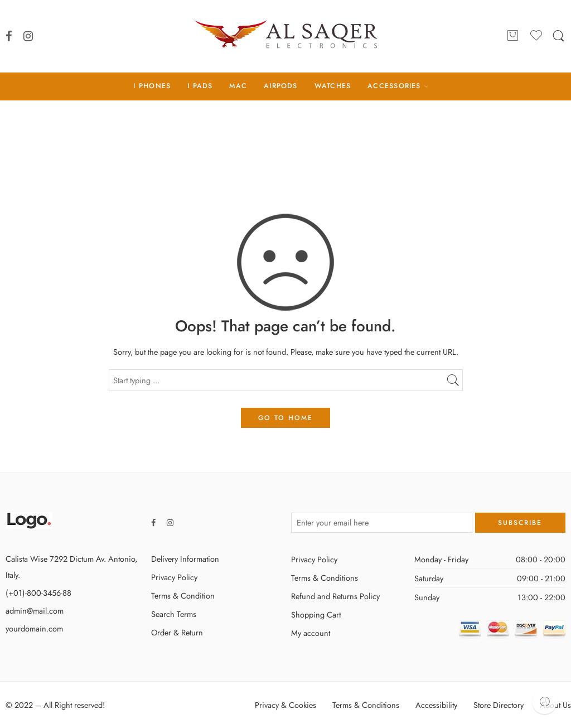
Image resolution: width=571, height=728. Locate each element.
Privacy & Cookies (285, 705)
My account (311, 633)
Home (285, 146)
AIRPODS (281, 86)
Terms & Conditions (325, 578)
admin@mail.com (35, 611)
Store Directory (499, 705)
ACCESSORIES (394, 86)
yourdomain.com (34, 628)
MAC (238, 86)
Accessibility (436, 705)
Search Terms (174, 614)
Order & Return (177, 632)
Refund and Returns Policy (335, 596)
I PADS (200, 86)
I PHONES (152, 86)
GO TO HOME (285, 418)
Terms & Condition (183, 596)
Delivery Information (185, 559)
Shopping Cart (316, 614)
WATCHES (333, 86)
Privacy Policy (174, 577)
